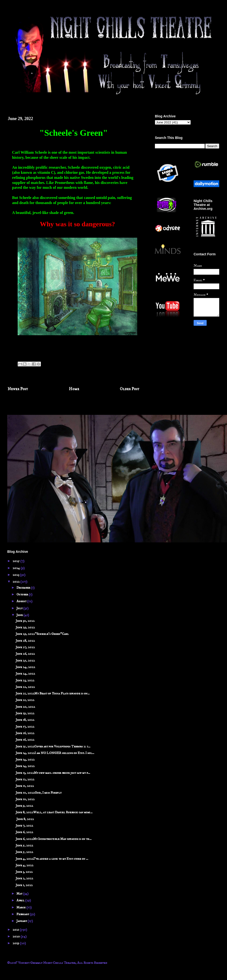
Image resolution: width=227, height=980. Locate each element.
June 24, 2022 (25, 667)
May (20, 894)
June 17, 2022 (25, 727)
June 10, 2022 (25, 799)
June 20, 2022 (25, 707)
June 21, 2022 (25, 700)
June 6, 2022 (24, 832)
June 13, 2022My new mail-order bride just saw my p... (53, 773)
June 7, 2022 (24, 826)
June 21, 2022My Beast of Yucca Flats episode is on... (53, 693)
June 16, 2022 (25, 733)
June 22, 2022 (25, 687)
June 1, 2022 (24, 885)
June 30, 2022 (25, 621)
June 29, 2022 (25, 627)
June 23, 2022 (25, 680)
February (23, 914)
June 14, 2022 (25, 760)
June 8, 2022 (25, 819)
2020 (17, 936)
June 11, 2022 (25, 786)
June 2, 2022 (24, 878)
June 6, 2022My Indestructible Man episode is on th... (54, 839)
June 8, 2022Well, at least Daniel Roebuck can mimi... (54, 812)
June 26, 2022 (25, 654)
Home (74, 389)
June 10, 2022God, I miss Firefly (39, 793)
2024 (17, 568)
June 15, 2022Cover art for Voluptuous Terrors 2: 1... (53, 746)
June (20, 615)
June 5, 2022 (24, 845)
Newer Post (18, 389)
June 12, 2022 (25, 779)
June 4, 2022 (25, 865)
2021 (16, 930)
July (20, 608)
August (22, 601)
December (24, 588)
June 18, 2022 (25, 720)
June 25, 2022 (25, 661)
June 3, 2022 (24, 872)
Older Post (130, 389)
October (23, 594)
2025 (16, 561)
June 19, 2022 (25, 713)
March (21, 907)
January (22, 921)
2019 (16, 943)
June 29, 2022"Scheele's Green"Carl (42, 634)
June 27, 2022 (25, 647)
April (21, 900)
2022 (16, 582)
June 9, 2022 (24, 806)
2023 (16, 575)
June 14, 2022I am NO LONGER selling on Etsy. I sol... (55, 753)
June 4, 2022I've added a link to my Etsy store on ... (52, 859)
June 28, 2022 (25, 641)
